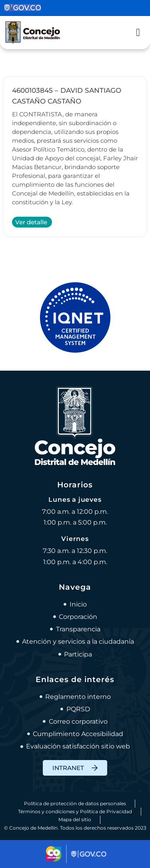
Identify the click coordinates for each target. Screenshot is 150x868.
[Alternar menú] (138, 33)
